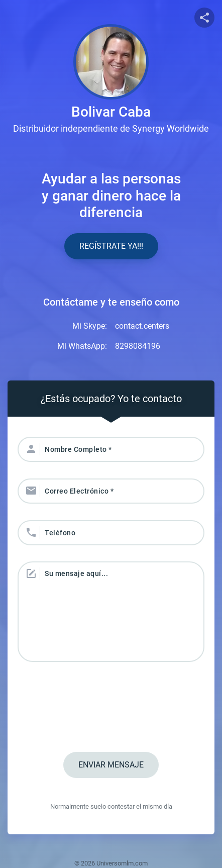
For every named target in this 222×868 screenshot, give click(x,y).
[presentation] (111, 708)
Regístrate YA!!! (111, 246)
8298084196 (138, 346)
